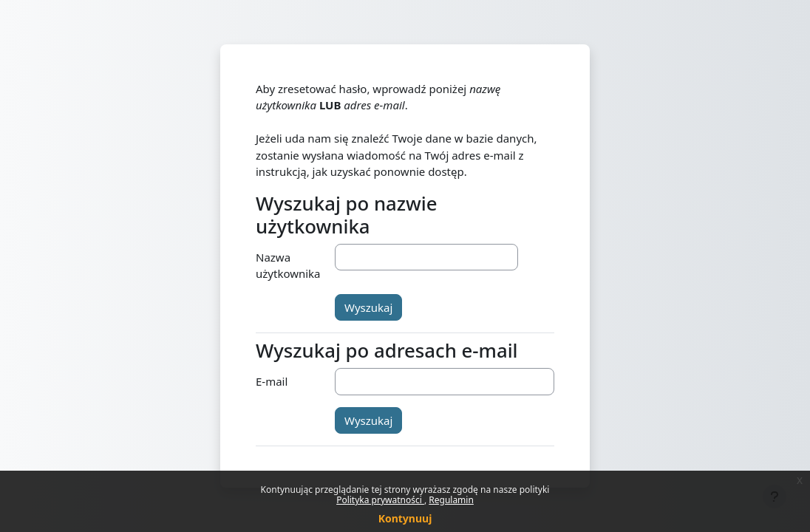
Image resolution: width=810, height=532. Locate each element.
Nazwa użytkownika (288, 266)
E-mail (272, 381)
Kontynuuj (405, 518)
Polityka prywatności (380, 500)
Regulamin (451, 500)
